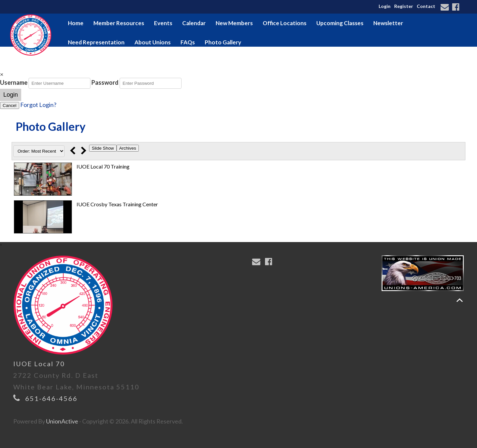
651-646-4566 (51, 398)
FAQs (188, 42)
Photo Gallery (223, 42)
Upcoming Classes (340, 23)
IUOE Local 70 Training (103, 166)
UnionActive (62, 421)
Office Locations (285, 23)
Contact (426, 6)
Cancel (10, 105)
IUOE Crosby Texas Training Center (117, 204)
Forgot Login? (38, 105)
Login (385, 6)
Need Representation (96, 42)
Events (163, 23)
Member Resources (119, 23)
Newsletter (388, 23)
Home (76, 23)
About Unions (153, 42)
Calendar (194, 23)
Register (404, 6)
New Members (234, 23)
